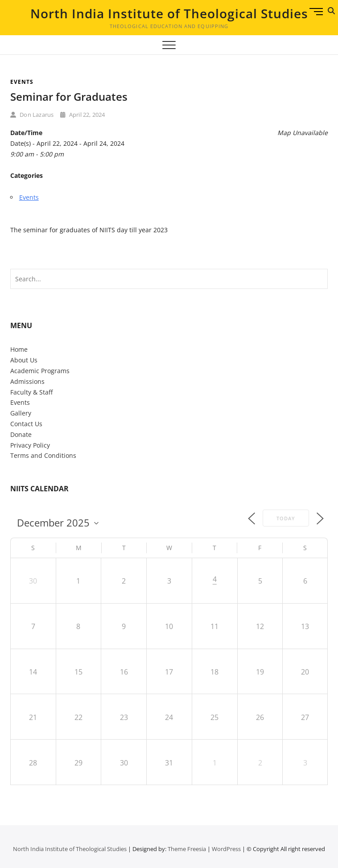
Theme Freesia (187, 849)
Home (19, 349)
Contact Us (26, 424)
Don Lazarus (32, 115)
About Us (24, 360)
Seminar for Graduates (69, 97)
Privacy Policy (30, 445)
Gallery (21, 413)
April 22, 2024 (82, 115)
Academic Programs (40, 371)
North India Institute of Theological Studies (169, 13)
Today (286, 518)
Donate (21, 434)
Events (22, 82)
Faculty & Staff (31, 392)
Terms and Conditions (43, 455)
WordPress (226, 849)
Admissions (27, 381)
